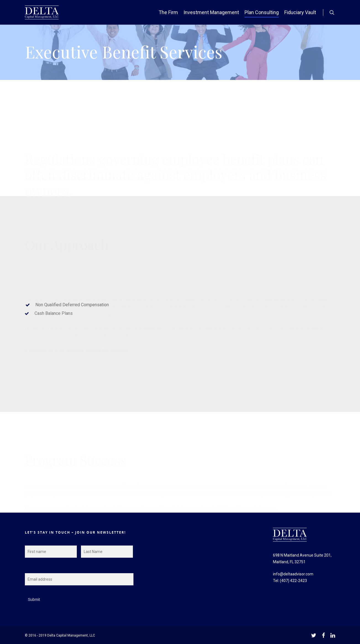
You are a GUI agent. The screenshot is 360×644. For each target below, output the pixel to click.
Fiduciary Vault (300, 12)
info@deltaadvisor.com (293, 574)
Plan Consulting (262, 12)
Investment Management (211, 12)
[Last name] (107, 552)
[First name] (51, 552)
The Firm (168, 12)
